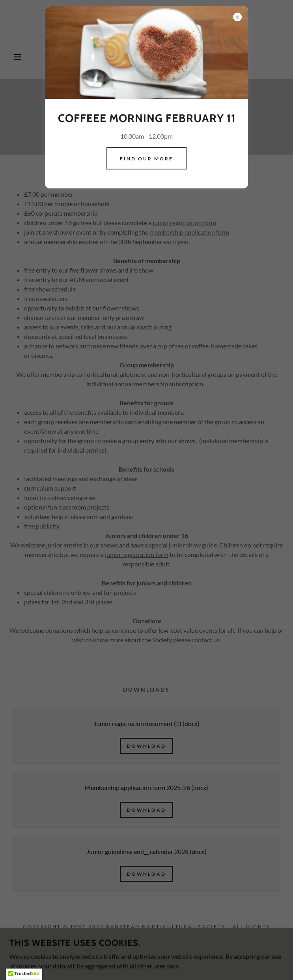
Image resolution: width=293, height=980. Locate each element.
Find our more (146, 159)
